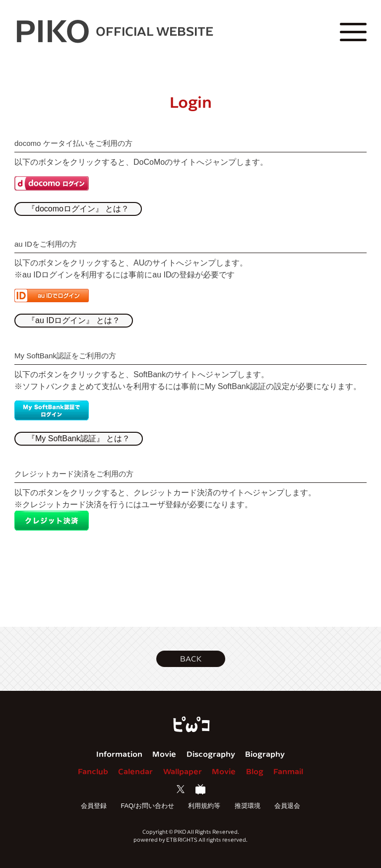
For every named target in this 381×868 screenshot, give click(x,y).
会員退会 (287, 806)
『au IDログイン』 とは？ (74, 320)
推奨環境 (248, 806)
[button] (191, 659)
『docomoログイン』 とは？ (78, 209)
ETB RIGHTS (182, 839)
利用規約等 (204, 806)
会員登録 (94, 806)
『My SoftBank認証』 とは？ (79, 438)
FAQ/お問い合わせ (147, 806)
